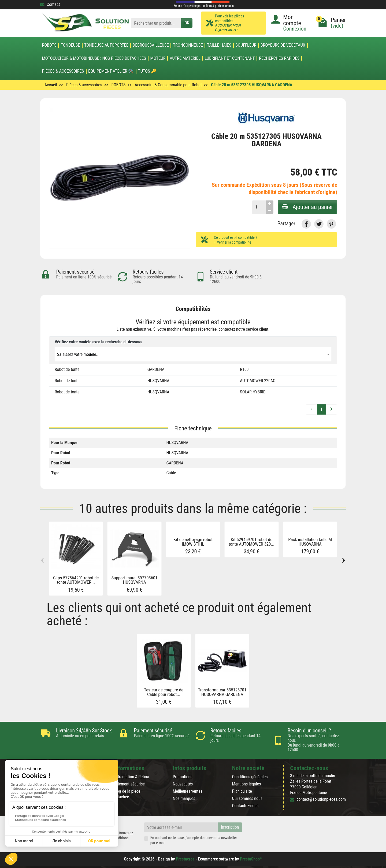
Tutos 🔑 (147, 71)
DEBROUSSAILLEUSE (151, 45)
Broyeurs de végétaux (283, 45)
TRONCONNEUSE (188, 45)
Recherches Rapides (279, 58)
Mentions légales (247, 784)
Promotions (182, 777)
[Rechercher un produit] (156, 23)
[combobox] (193, 354)
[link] (306, 224)
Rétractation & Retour (131, 777)
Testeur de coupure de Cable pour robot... (164, 692)
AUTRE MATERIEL (185, 58)
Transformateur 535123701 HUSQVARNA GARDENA (222, 692)
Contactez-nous (245, 806)
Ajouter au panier (307, 207)
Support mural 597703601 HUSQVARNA (135, 580)
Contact (50, 4)
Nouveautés (183, 784)
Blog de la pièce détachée (127, 794)
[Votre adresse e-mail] (181, 827)
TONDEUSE (70, 45)
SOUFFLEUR (246, 45)
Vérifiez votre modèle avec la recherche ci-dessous (99, 342)
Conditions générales (250, 777)
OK (187, 23)
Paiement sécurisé (129, 784)
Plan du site (242, 791)
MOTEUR (158, 58)
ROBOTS (49, 45)
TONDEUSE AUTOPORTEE (106, 45)
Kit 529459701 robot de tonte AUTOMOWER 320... (251, 542)
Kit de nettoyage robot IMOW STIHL (193, 542)
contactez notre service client (243, 329)
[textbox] (193, 354)
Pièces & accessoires (63, 71)
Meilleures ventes (188, 791)
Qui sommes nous (247, 798)
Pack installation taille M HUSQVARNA (310, 542)
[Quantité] (259, 207)
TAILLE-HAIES (219, 45)
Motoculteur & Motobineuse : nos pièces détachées (94, 58)
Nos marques (184, 798)
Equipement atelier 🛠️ (111, 71)
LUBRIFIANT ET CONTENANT (230, 58)
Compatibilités (193, 309)
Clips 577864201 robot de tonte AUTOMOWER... (76, 580)
